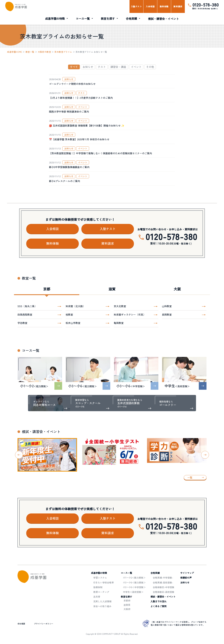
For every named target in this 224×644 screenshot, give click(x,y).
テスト (102, 67)
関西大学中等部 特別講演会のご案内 (69, 112)
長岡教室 (167, 314)
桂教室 (69, 314)
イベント (136, 67)
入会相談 (150, 6)
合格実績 (131, 18)
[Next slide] (205, 455)
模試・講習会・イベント (163, 19)
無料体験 (164, 6)
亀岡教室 (119, 323)
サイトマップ (187, 573)
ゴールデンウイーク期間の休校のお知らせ (72, 84)
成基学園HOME (15, 52)
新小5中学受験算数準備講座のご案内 (69, 167)
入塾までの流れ (158, 601)
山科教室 (167, 306)
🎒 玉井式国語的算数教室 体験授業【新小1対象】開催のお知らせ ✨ (87, 125)
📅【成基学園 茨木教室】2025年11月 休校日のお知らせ (79, 139)
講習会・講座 (118, 67)
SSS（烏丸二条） (27, 306)
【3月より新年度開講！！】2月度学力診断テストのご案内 (81, 98)
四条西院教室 (25, 314)
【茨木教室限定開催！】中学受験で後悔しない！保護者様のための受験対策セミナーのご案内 (100, 153)
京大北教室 (120, 306)
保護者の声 (186, 578)
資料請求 (178, 6)
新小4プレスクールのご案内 (64, 181)
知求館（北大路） (75, 306)
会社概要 (21, 624)
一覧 (190, 478)
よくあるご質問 (158, 606)
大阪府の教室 (44, 52)
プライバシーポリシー (44, 624)
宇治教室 (22, 323)
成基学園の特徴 (55, 18)
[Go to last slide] (19, 455)
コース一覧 (83, 18)
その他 (150, 67)
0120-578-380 (206, 5)
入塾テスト (136, 6)
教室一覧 (30, 52)
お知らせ (88, 67)
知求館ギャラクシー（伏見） (130, 314)
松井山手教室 (73, 323)
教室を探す (108, 18)
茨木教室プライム (63, 52)
